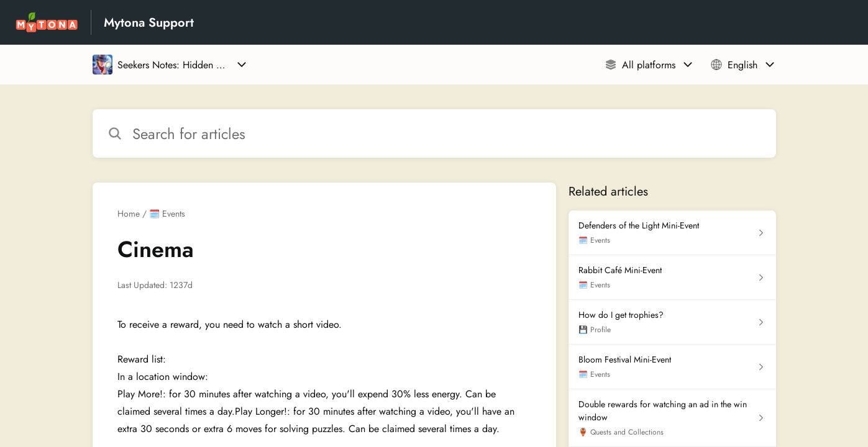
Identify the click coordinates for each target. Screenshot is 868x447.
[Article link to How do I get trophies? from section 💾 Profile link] (672, 322)
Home (129, 214)
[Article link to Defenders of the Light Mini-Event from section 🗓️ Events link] (672, 233)
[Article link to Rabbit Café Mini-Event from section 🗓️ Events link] (672, 278)
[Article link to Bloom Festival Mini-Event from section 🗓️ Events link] (672, 367)
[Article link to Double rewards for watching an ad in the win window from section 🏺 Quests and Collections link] (672, 418)
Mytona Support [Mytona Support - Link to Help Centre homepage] (149, 23)
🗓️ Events (167, 214)
